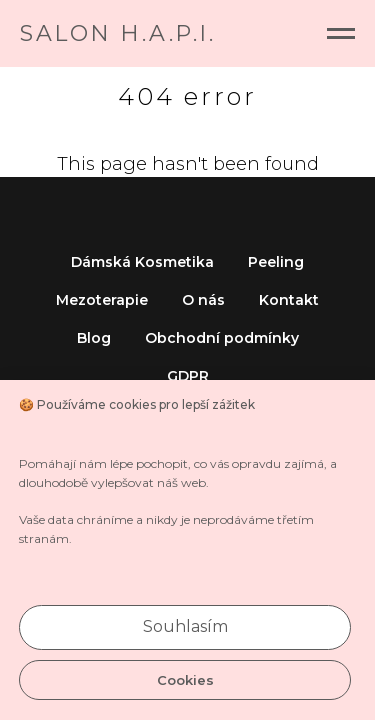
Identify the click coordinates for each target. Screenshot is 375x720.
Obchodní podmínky (222, 338)
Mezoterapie (102, 300)
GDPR (188, 376)
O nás (203, 300)
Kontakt (289, 300)
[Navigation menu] (341, 34)
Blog (94, 338)
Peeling (276, 262)
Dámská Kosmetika (142, 262)
